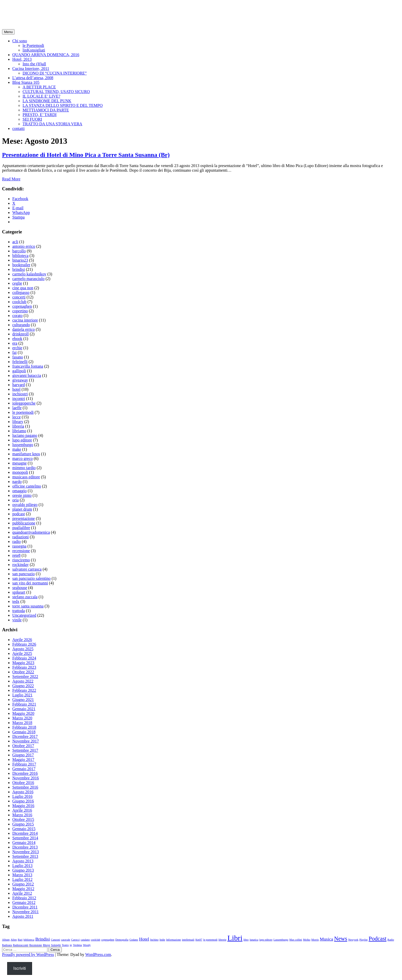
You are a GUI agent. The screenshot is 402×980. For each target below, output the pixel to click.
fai (14, 352)
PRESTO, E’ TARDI (40, 115)
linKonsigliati (34, 50)
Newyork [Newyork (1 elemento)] (353, 940)
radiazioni (21, 537)
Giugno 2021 (23, 700)
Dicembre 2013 (25, 847)
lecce (17, 417)
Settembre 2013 (25, 856)
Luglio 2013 (22, 866)
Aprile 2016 (22, 810)
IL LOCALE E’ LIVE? (41, 96)
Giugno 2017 (23, 755)
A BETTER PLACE (39, 87)
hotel (16, 389)
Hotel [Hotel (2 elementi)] (144, 939)
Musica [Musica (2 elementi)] (326, 939)
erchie (17, 348)
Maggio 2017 (23, 760)
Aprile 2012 (22, 893)
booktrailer (21, 265)
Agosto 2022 (23, 681)
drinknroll (21, 334)
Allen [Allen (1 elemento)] (14, 940)
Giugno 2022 (23, 686)
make (17, 449)
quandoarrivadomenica (31, 532)
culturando (21, 325)
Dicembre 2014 (25, 833)
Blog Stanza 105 (26, 82)
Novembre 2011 (26, 912)
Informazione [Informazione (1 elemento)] (173, 940)
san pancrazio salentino (31, 578)
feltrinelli (20, 362)
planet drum (22, 509)
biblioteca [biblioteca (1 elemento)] (29, 940)
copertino (20, 311)
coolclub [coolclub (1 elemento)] (96, 940)
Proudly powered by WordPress (28, 955)
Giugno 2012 (23, 884)
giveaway (20, 380)
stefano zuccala (25, 597)
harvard (19, 385)
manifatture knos (26, 454)
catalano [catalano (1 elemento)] (85, 940)
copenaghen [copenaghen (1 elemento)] (108, 940)
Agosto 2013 (23, 861)
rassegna (19, 546)
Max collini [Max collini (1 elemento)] (295, 940)
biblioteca (20, 256)
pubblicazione (24, 523)
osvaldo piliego (25, 505)
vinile (17, 620)
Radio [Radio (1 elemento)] (391, 940)
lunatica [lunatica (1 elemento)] (254, 940)
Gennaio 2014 (24, 843)
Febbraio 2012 (24, 898)
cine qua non (23, 288)
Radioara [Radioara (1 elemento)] (7, 945)
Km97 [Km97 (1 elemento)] (199, 940)
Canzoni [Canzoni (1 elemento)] (56, 940)
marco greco (23, 458)
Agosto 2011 (23, 916)
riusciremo (21, 560)
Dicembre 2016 (25, 773)
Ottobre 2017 (23, 746)
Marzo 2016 (22, 815)
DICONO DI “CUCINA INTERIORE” (55, 73)
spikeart (19, 592)
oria (16, 500)
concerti (19, 297)
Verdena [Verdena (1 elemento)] (77, 945)
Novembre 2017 (26, 741)
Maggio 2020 (23, 713)
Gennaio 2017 (24, 769)
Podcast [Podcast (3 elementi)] (378, 939)
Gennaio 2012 (24, 902)
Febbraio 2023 (24, 667)
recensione (21, 551)
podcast (19, 514)
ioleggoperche (24, 403)
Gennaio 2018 (24, 732)
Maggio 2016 (23, 806)
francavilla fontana (28, 366)
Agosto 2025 (23, 649)
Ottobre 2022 (23, 672)
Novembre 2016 (26, 778)
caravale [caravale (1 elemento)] (66, 940)
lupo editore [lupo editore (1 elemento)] (266, 940)
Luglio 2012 (22, 879)
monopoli (20, 472)
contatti (18, 128)
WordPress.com (98, 955)
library (18, 422)
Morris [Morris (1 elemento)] (315, 940)
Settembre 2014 (25, 838)
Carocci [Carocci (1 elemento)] (76, 940)
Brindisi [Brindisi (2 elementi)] (43, 939)
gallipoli (19, 371)
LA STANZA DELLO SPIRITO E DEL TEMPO (63, 105)
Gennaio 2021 (24, 709)
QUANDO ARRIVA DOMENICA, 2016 (46, 55)
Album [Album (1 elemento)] (6, 940)
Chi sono (20, 41)
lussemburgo (23, 445)
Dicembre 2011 (25, 907)
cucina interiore (25, 320)
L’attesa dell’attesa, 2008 (33, 78)
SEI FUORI (32, 119)
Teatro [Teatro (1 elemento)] (65, 945)
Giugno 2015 (23, 824)
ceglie (17, 283)
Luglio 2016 (22, 796)
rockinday (21, 565)
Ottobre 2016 (23, 783)
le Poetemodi (33, 45)
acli (15, 242)
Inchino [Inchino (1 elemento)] (154, 940)
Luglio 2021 (22, 695)
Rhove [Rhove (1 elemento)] (46, 945)
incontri (19, 399)
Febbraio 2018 (24, 727)
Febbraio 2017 (24, 764)
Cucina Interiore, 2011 (31, 69)
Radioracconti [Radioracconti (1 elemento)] (21, 945)
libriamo (19, 431)
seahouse (20, 588)
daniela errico (24, 329)
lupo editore (22, 440)
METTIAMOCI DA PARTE (46, 110)
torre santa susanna (28, 606)
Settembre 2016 (25, 787)
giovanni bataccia (27, 375)
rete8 (16, 555)
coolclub (19, 302)
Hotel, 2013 (22, 59)
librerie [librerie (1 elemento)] (222, 940)
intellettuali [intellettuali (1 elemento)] (188, 940)
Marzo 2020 (22, 718)
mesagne (19, 463)
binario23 (20, 260)
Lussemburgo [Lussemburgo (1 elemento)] (281, 940)
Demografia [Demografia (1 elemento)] (122, 940)
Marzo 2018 (22, 723)
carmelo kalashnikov (29, 274)
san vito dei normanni (30, 583)
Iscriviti (20, 968)
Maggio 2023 (23, 663)
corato (17, 316)
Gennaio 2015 (24, 829)
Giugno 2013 (23, 870)
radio (17, 541)
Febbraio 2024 (24, 658)
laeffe (17, 408)
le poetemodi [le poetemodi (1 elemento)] (210, 940)
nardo (17, 482)
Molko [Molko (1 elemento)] (307, 940)
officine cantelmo (27, 486)
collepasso (21, 292)
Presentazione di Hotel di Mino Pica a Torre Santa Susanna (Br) (86, 155)
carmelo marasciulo (28, 279)
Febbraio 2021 (24, 704)
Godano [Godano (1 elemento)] (134, 940)
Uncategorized (24, 615)
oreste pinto (22, 495)
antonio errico (24, 246)
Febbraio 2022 (24, 690)
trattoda (19, 611)
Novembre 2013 (26, 852)
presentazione (24, 518)
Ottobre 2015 (23, 819)
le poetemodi (23, 412)
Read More (11, 179)
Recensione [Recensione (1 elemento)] (36, 945)
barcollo (19, 251)
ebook (17, 339)
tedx (16, 601)
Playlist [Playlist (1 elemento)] (364, 940)
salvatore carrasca (27, 569)
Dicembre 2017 (25, 736)
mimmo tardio (24, 468)
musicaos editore (26, 477)
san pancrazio (24, 574)
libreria (18, 426)
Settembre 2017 (25, 750)
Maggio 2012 (23, 889)
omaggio (19, 491)
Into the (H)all (34, 64)
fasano (18, 357)
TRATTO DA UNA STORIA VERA (52, 124)
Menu (8, 32)
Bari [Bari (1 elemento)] (20, 940)
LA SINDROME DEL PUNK (47, 101)
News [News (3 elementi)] (341, 939)
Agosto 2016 (23, 792)
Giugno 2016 (23, 801)
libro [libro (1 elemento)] (246, 940)
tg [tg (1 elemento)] (71, 945)
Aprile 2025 (22, 653)
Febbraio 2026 (24, 644)
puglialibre (21, 528)
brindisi (19, 269)
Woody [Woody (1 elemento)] (87, 945)
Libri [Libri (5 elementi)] (235, 938)
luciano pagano (25, 435)
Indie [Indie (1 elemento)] (162, 940)
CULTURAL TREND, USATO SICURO (56, 92)
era (15, 343)
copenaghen (22, 306)
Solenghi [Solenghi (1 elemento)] (56, 945)
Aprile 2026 (22, 640)
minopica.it (22, 10)
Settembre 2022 (25, 677)
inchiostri (20, 394)
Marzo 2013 (22, 875)
